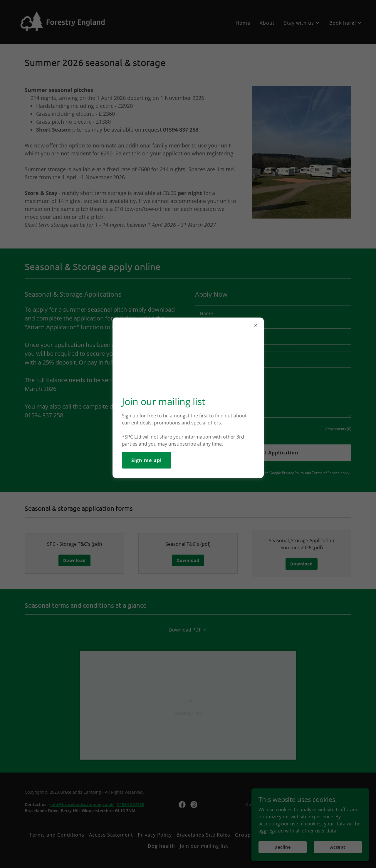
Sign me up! (147, 460)
